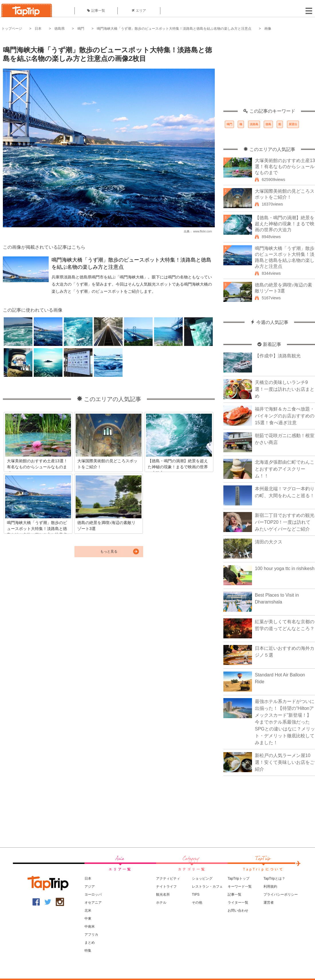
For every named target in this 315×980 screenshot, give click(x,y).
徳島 (268, 124)
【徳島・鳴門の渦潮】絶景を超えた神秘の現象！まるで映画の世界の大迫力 (285, 224)
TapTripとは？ (274, 879)
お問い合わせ (238, 911)
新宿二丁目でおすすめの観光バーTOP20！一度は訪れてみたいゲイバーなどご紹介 (285, 522)
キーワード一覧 (240, 887)
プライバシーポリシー (281, 895)
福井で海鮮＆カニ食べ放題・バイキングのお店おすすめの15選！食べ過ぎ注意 (285, 416)
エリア (139, 11)
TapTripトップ (239, 879)
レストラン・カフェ (207, 887)
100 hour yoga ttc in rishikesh (285, 568)
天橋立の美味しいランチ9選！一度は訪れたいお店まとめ (285, 389)
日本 (38, 29)
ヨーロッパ (93, 895)
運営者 (269, 903)
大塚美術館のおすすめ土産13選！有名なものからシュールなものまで (285, 167)
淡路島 (254, 124)
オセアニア (93, 903)
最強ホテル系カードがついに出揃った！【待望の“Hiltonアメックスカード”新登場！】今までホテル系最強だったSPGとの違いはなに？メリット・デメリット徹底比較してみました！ (285, 722)
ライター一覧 (238, 903)
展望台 (293, 124)
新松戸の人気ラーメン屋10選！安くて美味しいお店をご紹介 (285, 762)
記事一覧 (96, 11)
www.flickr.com (202, 231)
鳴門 (81, 29)
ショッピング (202, 879)
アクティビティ (168, 879)
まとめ (90, 943)
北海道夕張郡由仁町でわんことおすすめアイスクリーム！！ (285, 469)
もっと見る (109, 551)
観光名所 (163, 895)
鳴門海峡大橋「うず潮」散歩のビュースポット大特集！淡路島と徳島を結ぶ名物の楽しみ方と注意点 (174, 29)
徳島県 (60, 29)
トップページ (12, 29)
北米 (88, 911)
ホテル (161, 903)
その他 (197, 903)
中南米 (90, 927)
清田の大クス (269, 542)
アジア (90, 887)
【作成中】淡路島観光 (278, 356)
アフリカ (91, 935)
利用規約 (270, 887)
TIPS (196, 895)
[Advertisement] (269, 73)
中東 (88, 919)
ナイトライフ (166, 887)
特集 (88, 951)
